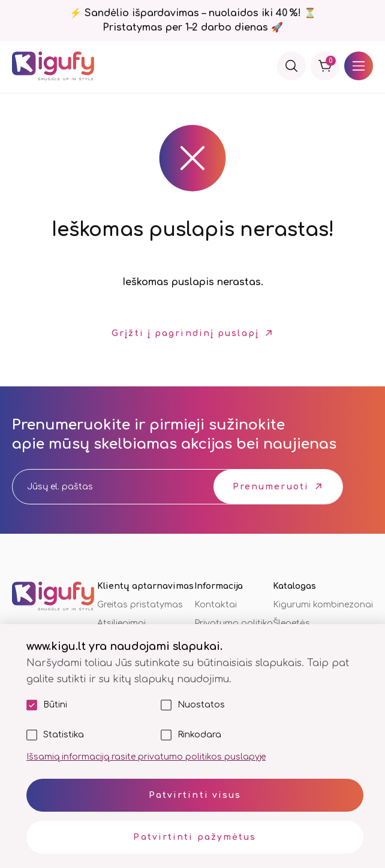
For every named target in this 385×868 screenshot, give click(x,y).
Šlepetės (291, 623)
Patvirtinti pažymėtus (195, 837)
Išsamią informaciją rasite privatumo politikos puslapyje (146, 757)
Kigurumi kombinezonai (323, 605)
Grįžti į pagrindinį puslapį (185, 333)
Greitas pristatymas (140, 605)
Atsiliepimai (121, 623)
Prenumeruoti (271, 487)
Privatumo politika (234, 623)
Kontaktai (216, 605)
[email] (102, 487)
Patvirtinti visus (195, 795)
